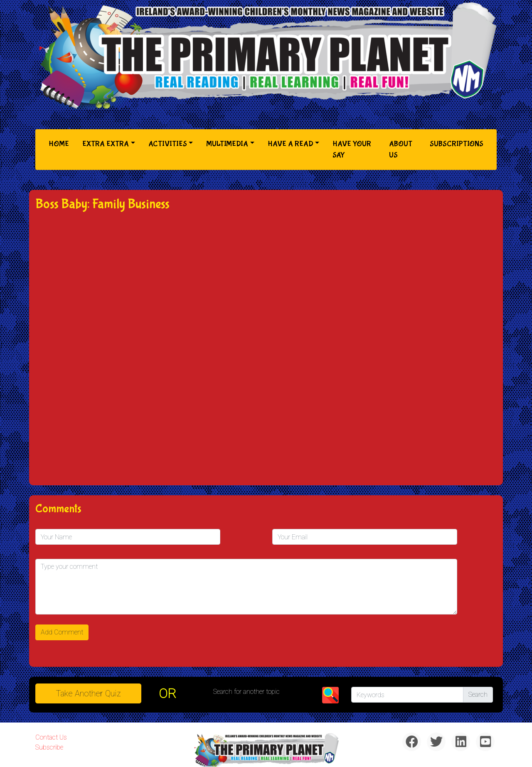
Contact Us (51, 737)
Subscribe (49, 747)
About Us (401, 150)
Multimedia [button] (227, 144)
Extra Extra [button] (106, 144)
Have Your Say (352, 150)
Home (60, 143)
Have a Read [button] (291, 144)
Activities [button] (168, 144)
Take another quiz (89, 693)
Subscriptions (457, 144)
